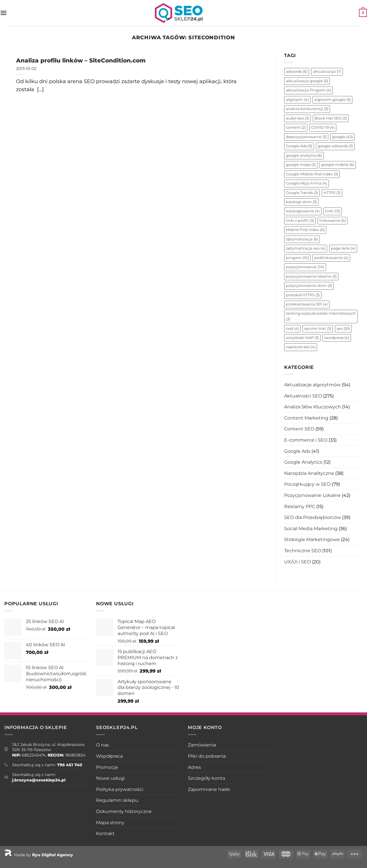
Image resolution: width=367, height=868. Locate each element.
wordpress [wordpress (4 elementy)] (337, 338)
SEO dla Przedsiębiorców (313, 517)
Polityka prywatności (120, 789)
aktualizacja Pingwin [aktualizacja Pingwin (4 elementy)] (309, 90)
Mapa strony (110, 823)
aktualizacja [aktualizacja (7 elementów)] (327, 71)
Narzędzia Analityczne (309, 473)
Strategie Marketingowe (312, 539)
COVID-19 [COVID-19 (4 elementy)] (323, 127)
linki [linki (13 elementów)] (333, 211)
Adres (194, 767)
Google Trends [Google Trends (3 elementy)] (302, 193)
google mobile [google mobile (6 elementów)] (338, 165)
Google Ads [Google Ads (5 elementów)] (299, 146)
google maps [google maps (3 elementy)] (301, 165)
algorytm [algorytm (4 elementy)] (297, 100)
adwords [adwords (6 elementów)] (297, 71)
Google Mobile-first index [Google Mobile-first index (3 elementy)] (312, 174)
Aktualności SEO (303, 396)
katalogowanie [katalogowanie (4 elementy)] (303, 211)
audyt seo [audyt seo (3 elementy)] (297, 118)
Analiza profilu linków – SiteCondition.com (81, 60)
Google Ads (297, 451)
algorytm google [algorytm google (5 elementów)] (332, 100)
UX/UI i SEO (297, 562)
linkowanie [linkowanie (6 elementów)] (333, 221)
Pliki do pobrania (207, 756)
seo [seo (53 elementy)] (343, 329)
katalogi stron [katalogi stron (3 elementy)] (301, 202)
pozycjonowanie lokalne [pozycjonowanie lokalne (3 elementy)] (311, 276)
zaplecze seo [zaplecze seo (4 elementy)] (301, 347)
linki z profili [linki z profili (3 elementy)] (300, 221)
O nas (103, 745)
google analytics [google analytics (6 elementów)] (304, 155)
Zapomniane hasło (209, 789)
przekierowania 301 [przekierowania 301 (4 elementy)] (307, 304)
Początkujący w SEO (307, 484)
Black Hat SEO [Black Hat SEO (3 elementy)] (331, 118)
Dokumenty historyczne (124, 811)
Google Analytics (303, 462)
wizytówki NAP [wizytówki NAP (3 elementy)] (302, 338)
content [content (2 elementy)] (296, 127)
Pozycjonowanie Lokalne (312, 495)
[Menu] (3, 13)
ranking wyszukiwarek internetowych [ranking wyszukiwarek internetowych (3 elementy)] (321, 316)
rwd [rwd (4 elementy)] (292, 329)
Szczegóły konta (206, 778)
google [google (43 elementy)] (342, 137)
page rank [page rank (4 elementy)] (343, 248)
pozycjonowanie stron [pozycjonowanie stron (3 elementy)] (309, 286)
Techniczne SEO (303, 551)
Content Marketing (306, 418)
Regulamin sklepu (117, 800)
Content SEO (299, 429)
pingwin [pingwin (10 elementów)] (297, 258)
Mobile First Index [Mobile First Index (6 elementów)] (305, 230)
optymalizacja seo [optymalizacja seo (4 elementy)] (306, 248)
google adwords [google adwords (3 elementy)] (335, 146)
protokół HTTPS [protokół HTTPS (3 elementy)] (303, 295)
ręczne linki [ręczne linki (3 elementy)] (318, 329)
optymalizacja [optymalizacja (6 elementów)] (302, 239)
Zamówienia (202, 745)
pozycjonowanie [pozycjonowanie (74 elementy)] (305, 267)
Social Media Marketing (311, 529)
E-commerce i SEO (306, 440)
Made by (39, 855)
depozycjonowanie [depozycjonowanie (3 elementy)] (306, 137)
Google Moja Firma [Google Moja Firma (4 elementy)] (307, 183)
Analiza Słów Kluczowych (313, 407)
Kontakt (105, 833)
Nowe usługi (110, 778)
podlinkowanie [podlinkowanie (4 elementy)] (331, 258)
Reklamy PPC (300, 507)
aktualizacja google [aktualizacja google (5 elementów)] (307, 81)
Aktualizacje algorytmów (312, 385)
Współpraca (109, 756)
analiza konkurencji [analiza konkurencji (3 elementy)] (307, 109)
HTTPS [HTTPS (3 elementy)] (332, 193)
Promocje (107, 767)
